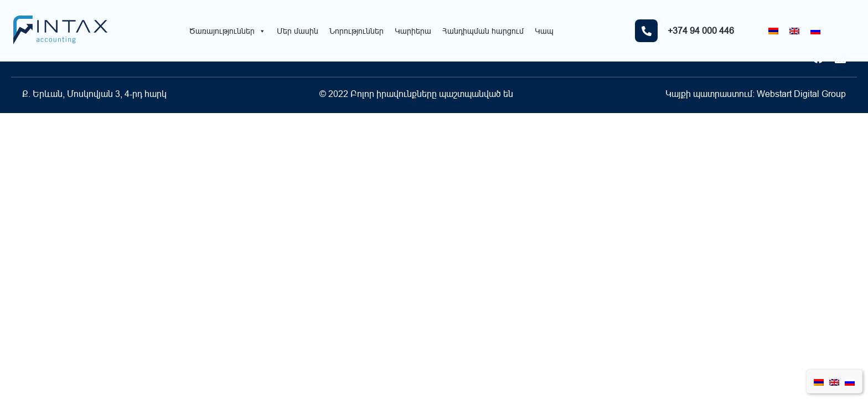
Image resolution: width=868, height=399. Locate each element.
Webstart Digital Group (801, 94)
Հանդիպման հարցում (483, 31)
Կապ (544, 31)
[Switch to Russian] (815, 31)
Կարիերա (413, 31)
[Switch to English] (794, 31)
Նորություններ (356, 31)
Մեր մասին (298, 31)
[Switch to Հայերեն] (773, 31)
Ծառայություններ (228, 31)
